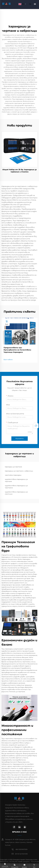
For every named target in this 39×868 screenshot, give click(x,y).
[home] (7, 4)
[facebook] (14, 827)
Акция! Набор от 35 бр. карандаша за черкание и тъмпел (19, 171)
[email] (21, 854)
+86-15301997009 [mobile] (21, 849)
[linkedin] (19, 827)
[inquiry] (36, 426)
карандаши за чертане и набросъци (19, 471)
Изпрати (20, 438)
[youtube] (25, 827)
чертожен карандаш (13, 475)
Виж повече (8, 360)
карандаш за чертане (13, 467)
